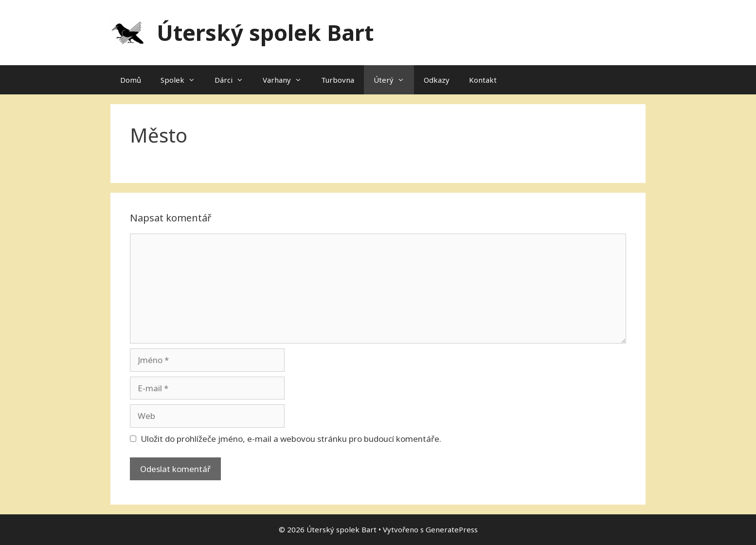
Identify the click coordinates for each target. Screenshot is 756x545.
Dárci (234, 80)
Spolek (183, 80)
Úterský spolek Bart (265, 32)
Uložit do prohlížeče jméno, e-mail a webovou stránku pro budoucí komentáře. (291, 439)
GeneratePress (452, 529)
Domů (131, 80)
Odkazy (437, 80)
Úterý (394, 80)
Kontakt (483, 80)
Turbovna (338, 80)
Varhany (287, 80)
